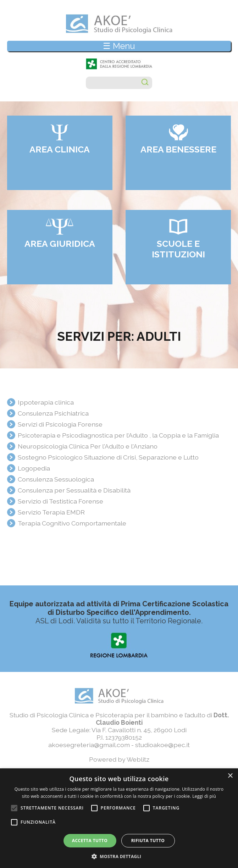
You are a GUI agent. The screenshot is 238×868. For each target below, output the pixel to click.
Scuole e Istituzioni (178, 249)
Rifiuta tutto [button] (148, 841)
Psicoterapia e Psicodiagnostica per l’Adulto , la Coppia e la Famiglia (118, 435)
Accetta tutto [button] (90, 841)
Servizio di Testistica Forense (60, 501)
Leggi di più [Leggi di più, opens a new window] (204, 796)
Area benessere (178, 149)
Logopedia (34, 468)
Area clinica (60, 149)
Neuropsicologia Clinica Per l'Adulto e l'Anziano (88, 446)
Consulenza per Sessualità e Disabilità (74, 490)
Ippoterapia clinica (46, 402)
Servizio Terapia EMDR (51, 512)
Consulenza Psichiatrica (53, 413)
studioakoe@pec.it (162, 745)
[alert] (119, 818)
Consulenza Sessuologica (56, 479)
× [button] (230, 776)
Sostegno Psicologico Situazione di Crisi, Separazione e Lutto (108, 457)
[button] (119, 856)
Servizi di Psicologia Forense (60, 424)
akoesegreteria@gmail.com (89, 745)
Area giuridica (60, 244)
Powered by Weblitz (119, 759)
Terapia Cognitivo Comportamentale (72, 523)
